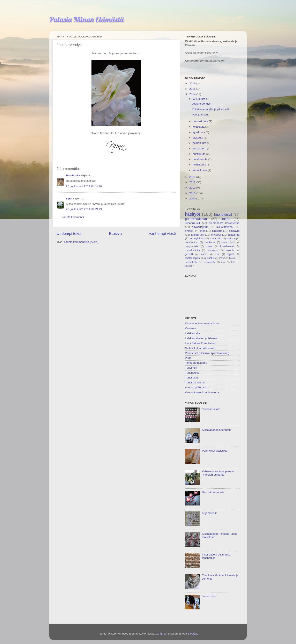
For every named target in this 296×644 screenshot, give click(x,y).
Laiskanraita (193, 333)
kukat (225, 219)
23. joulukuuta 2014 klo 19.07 (84, 186)
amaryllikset (197, 238)
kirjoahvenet (227, 246)
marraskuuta (201, 121)
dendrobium (192, 242)
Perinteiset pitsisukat (215, 451)
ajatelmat (234, 235)
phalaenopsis (192, 258)
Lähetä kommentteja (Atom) (81, 242)
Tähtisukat (191, 378)
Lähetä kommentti (73, 217)
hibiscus (217, 231)
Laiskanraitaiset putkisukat (201, 338)
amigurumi (197, 235)
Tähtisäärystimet (195, 383)
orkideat (216, 235)
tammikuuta (200, 170)
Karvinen (190, 328)
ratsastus (209, 258)
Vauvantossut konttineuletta (202, 392)
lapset (231, 254)
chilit (202, 231)
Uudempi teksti (69, 233)
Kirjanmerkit (209, 513)
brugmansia (191, 246)
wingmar (161, 634)
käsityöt (193, 214)
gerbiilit (189, 254)
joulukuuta (199, 99)
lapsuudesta (191, 262)
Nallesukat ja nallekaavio (200, 348)
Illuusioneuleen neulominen (202, 323)
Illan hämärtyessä (213, 492)
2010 (193, 193)
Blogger (192, 634)
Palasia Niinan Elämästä (87, 19)
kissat (204, 254)
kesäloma (210, 242)
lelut (217, 254)
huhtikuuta (199, 154)
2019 (193, 83)
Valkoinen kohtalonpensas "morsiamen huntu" (218, 473)
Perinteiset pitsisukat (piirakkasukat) (207, 353)
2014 (193, 94)
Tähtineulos (192, 373)
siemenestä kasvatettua (224, 223)
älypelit (188, 266)
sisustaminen (225, 227)
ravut (222, 258)
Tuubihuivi (191, 368)
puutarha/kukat (196, 219)
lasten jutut (228, 242)
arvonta (230, 250)
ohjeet (189, 231)
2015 (193, 89)
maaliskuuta (200, 159)
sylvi (69, 199)
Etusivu (116, 233)
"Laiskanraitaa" (211, 409)
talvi (233, 262)
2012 (193, 182)
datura (231, 238)
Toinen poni (209, 596)
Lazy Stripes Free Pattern (201, 343)
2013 (193, 177)
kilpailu (233, 258)
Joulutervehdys (201, 104)
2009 (193, 199)
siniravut (234, 231)
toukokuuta (200, 148)
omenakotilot (209, 262)
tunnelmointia (192, 250)
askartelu (216, 238)
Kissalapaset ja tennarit (216, 430)
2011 (193, 188)
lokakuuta (199, 127)
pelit (223, 262)
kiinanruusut (193, 223)
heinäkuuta (200, 143)
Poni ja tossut (200, 115)
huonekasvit (223, 214)
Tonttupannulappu (196, 363)
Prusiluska (73, 175)
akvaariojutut (200, 227)
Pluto (188, 358)
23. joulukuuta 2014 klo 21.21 (84, 209)
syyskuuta (199, 132)
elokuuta (198, 138)
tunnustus (213, 250)
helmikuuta (200, 165)
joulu (209, 246)
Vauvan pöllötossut (197, 387)
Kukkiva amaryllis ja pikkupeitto (211, 109)
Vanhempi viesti (162, 233)
